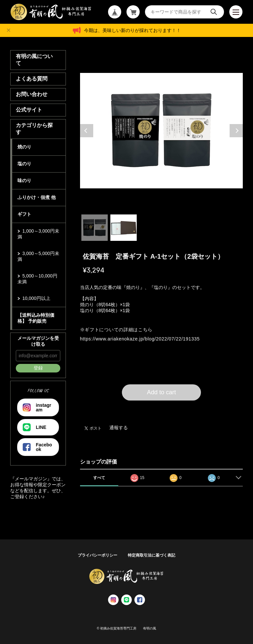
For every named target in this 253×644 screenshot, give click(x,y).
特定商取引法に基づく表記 (152, 555)
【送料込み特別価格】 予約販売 (36, 318)
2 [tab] (124, 228)
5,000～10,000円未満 (37, 279)
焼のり (24, 147)
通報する (119, 428)
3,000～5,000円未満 (38, 256)
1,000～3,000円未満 (38, 234)
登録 (38, 368)
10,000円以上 (36, 298)
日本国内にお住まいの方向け (161, 408)
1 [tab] (95, 228)
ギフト (24, 214)
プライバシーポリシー (98, 555)
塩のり (24, 164)
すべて (99, 478)
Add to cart (161, 392)
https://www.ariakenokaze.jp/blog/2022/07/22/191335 (140, 339)
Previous (87, 131)
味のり (24, 180)
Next (236, 131)
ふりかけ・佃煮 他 (37, 197)
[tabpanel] (162, 131)
